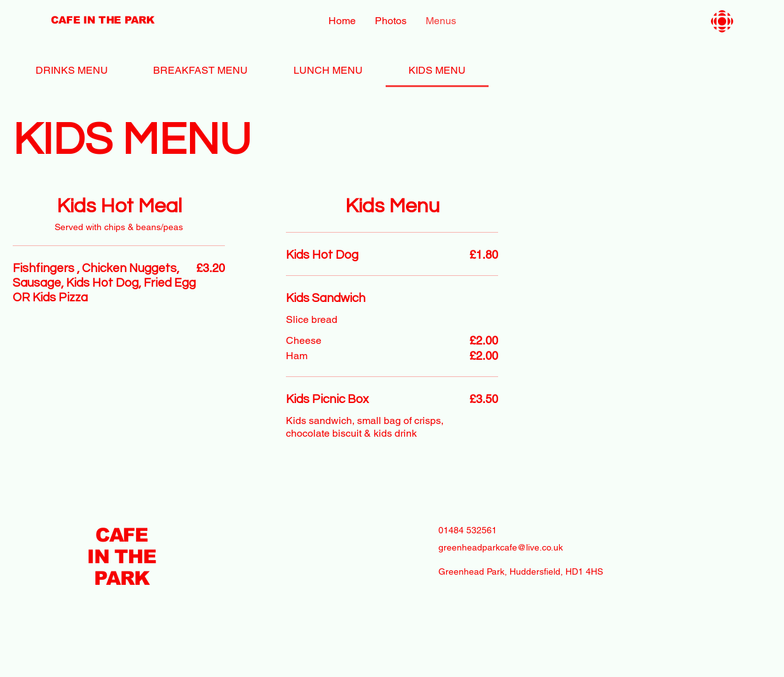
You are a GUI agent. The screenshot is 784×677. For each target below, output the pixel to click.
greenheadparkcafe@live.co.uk (501, 547)
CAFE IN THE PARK (122, 557)
